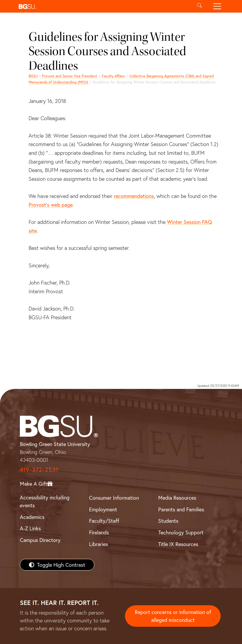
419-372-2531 (39, 470)
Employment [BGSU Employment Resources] (103, 509)
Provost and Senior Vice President (70, 76)
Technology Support (181, 532)
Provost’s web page (51, 205)
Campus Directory (40, 540)
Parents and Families (181, 509)
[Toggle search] (200, 6)
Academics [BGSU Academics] (32, 517)
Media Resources (177, 498)
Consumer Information (114, 498)
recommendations (134, 196)
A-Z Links (30, 528)
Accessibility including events (45, 501)
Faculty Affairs (113, 76)
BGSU (33, 76)
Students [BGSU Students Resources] (168, 521)
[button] (103, 6)
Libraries (99, 544)
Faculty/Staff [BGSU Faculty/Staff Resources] (104, 521)
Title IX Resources (178, 544)
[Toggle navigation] (217, 6)
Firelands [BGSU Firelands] (99, 532)
